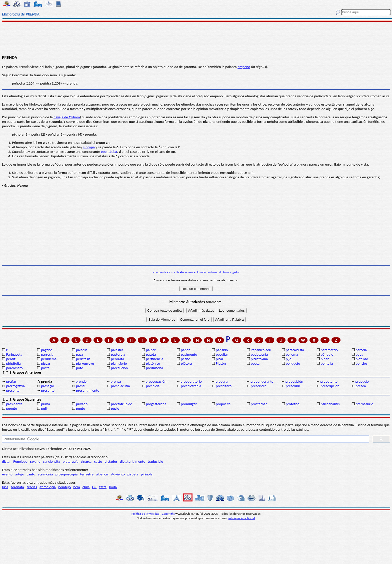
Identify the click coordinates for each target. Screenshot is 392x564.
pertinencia (155, 359)
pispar (46, 363)
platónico (153, 363)
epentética (109, 152)
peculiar (222, 354)
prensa (116, 381)
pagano (47, 350)
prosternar (259, 404)
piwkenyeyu (85, 363)
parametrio (329, 350)
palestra (117, 350)
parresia (47, 354)
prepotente (329, 381)
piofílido (362, 359)
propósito (223, 404)
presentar (13, 390)
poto (80, 368)
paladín (82, 350)
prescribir (293, 386)
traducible (155, 461)
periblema (49, 359)
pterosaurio (365, 404)
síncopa (89, 147)
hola (76, 487)
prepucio (362, 381)
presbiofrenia (191, 386)
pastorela (118, 354)
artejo (19, 474)
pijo (289, 359)
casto (98, 461)
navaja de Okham (67, 117)
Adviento (118, 474)
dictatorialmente (132, 461)
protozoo (293, 404)
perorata (117, 359)
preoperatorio (191, 381)
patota (151, 354)
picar (219, 359)
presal (81, 386)
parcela (361, 350)
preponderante (262, 381)
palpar (151, 350)
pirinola (146, 474)
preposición (294, 381)
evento (7, 474)
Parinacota (14, 354)
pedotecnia (259, 354)
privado (82, 404)
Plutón (221, 363)
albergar (102, 474)
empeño (244, 67)
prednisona (154, 368)
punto (80, 408)
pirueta (133, 474)
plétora (186, 363)
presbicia (153, 386)
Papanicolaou (261, 350)
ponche (361, 363)
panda (185, 350)
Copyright (168, 514)
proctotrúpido (122, 404)
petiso (185, 359)
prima (45, 404)
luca (5, 487)
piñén (325, 359)
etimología (48, 487)
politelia (327, 363)
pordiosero (14, 368)
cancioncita (52, 461)
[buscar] (185, 439)
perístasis (83, 359)
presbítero (224, 386)
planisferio (119, 363)
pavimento (189, 354)
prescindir (258, 386)
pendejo (64, 487)
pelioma (292, 354)
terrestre (87, 474)
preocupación (156, 381)
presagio (47, 386)
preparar (222, 381)
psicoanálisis (330, 404)
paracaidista (295, 350)
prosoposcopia (67, 474)
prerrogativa (15, 386)
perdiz (11, 359)
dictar (6, 461)
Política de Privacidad (146, 514)
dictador (111, 461)
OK (94, 487)
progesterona (156, 404)
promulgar (189, 404)
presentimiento (88, 390)
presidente (14, 404)
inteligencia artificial (242, 518)
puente (11, 408)
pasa (79, 354)
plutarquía (71, 461)
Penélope (20, 461)
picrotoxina (259, 359)
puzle (115, 408)
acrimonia (45, 474)
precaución (119, 368)
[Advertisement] (196, 38)
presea (361, 386)
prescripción (330, 386)
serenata (17, 487)
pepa (359, 354)
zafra (103, 487)
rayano (35, 461)
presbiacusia (120, 386)
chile (86, 487)
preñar (11, 381)
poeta (255, 363)
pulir (44, 408)
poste (45, 368)
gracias (32, 487)
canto (31, 474)
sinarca (86, 461)
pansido (222, 350)
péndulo (327, 354)
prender (82, 381)
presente (48, 390)
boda (113, 487)
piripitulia (13, 363)
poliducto (293, 363)
